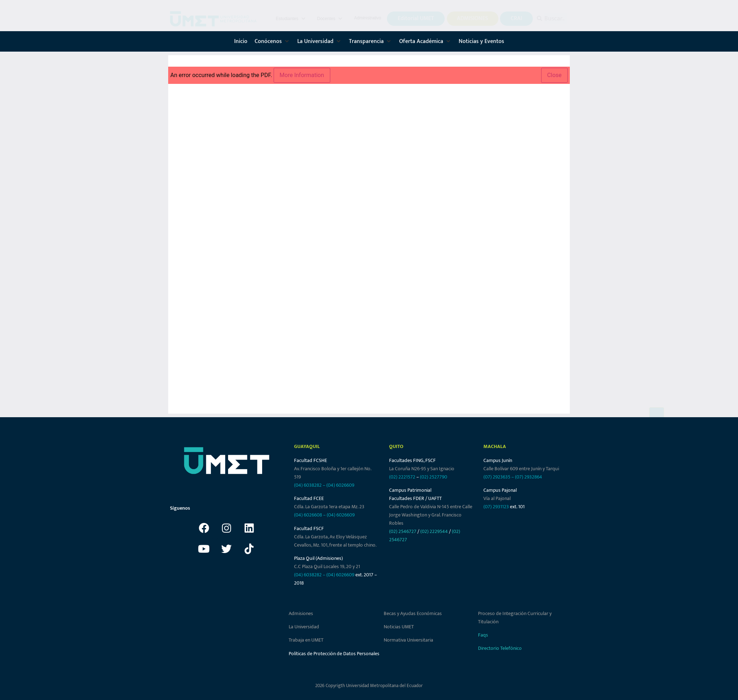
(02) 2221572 (402, 477)
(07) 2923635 (497, 477)
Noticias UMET (399, 627)
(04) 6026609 (340, 485)
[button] (291, 19)
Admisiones (301, 613)
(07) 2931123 (497, 507)
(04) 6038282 (308, 485)
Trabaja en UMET (306, 640)
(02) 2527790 (434, 477)
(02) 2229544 (434, 531)
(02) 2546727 (403, 531)
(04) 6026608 (308, 515)
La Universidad (304, 627)
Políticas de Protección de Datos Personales (334, 654)
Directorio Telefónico (500, 648)
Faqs (483, 635)
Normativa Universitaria (408, 640)
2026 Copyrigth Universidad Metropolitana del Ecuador (369, 686)
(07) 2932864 (529, 477)
